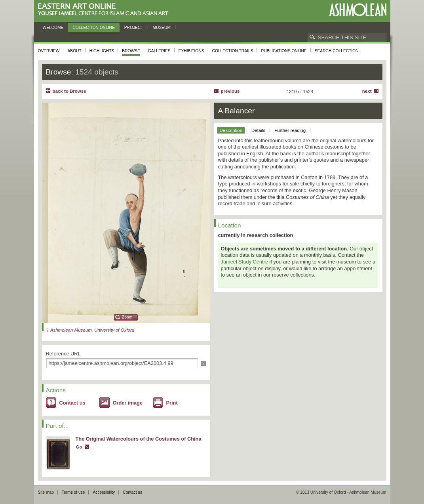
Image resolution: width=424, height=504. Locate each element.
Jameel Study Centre (245, 262)
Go (79, 447)
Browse (131, 51)
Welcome (53, 28)
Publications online (284, 51)
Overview (49, 51)
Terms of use (73, 492)
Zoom (127, 317)
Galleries (159, 51)
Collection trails (233, 51)
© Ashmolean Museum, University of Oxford (90, 330)
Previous (230, 91)
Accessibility (104, 492)
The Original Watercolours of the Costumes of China (139, 439)
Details (258, 130)
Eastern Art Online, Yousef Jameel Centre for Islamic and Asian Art (105, 10)
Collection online (93, 28)
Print (172, 403)
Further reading (290, 130)
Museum (162, 28)
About (74, 51)
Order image (128, 403)
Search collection (337, 51)
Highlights (102, 51)
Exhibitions (191, 51)
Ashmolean (358, 10)
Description (231, 130)
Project (134, 28)
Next (367, 91)
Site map (46, 492)
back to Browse (69, 91)
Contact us (72, 403)
